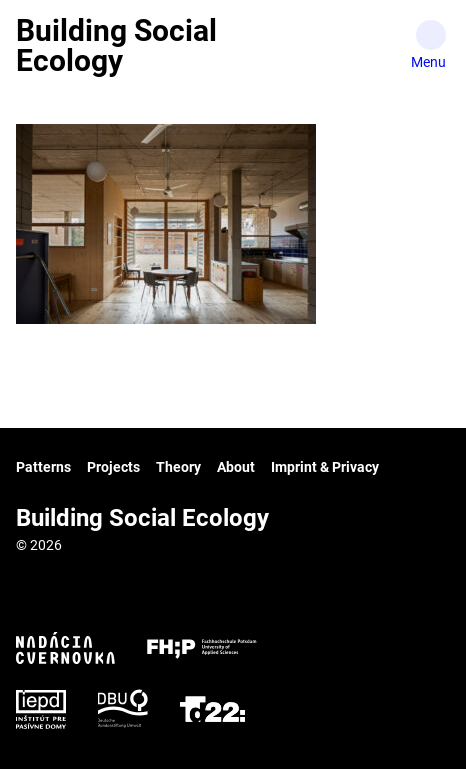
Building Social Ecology (116, 45)
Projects (113, 467)
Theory (178, 467)
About (236, 467)
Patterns (43, 467)
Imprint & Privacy (325, 467)
